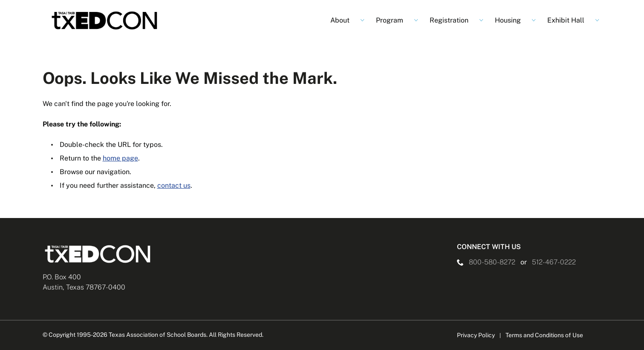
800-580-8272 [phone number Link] (492, 262)
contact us (174, 185)
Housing (508, 20)
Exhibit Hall (566, 20)
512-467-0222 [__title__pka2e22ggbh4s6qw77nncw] (554, 262)
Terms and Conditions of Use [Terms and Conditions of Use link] (544, 335)
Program (390, 20)
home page (120, 158)
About (340, 20)
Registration (449, 20)
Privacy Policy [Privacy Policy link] (476, 335)
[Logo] (105, 20)
